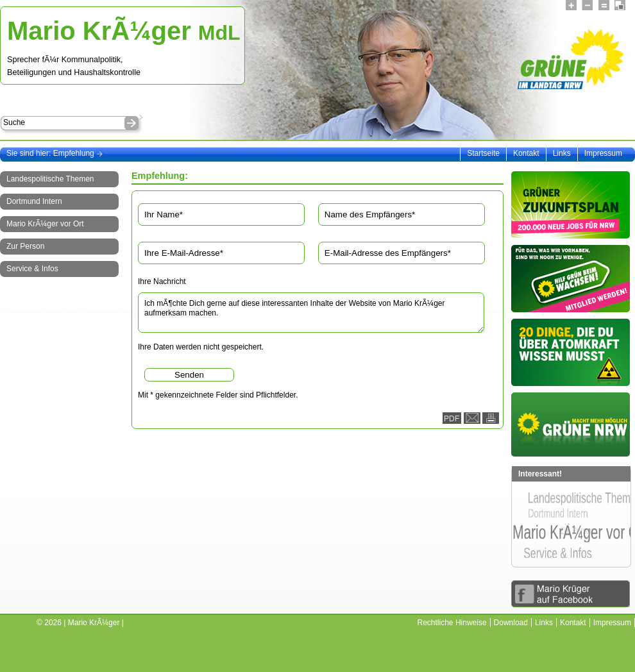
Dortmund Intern (34, 201)
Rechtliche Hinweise (452, 623)
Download (511, 623)
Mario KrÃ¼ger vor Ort (45, 224)
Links (562, 153)
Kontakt (526, 153)
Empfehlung (79, 153)
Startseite (483, 153)
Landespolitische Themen (50, 179)
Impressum (603, 153)
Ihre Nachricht (162, 281)
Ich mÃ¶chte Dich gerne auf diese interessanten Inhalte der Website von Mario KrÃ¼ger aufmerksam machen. (311, 313)
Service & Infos (32, 269)
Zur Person (25, 246)
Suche (14, 122)
